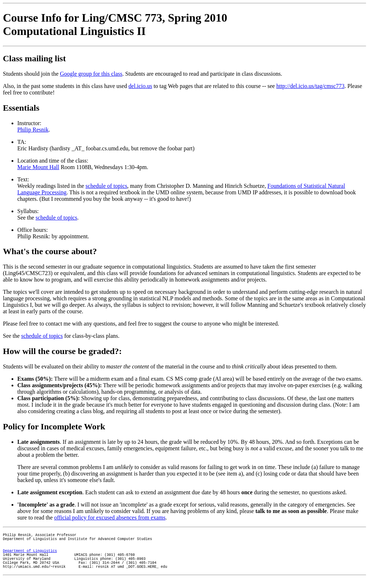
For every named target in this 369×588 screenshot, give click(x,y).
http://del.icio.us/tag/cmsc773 (310, 86)
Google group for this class (91, 74)
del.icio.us (140, 86)
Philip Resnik (33, 130)
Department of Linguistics (30, 556)
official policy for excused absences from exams (110, 518)
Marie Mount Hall (38, 167)
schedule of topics (106, 186)
